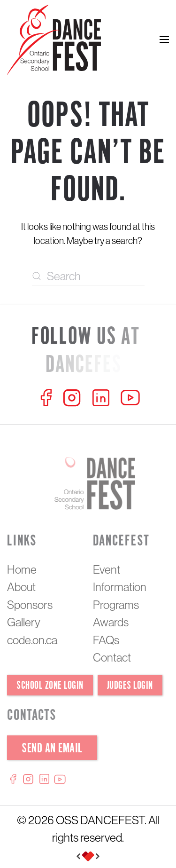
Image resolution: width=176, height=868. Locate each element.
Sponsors (30, 605)
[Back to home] (54, 40)
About (21, 587)
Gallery (24, 622)
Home (22, 569)
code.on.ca (32, 640)
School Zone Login (50, 686)
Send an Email (52, 749)
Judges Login (130, 686)
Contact (112, 657)
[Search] (88, 276)
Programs (116, 605)
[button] (164, 40)
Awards (111, 622)
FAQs (106, 640)
